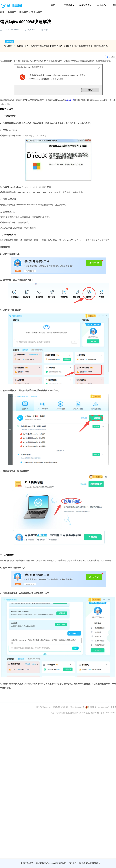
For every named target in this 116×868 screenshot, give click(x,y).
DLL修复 (24, 12)
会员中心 (101, 5)
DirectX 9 (70, 100)
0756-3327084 (111, 713)
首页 (53, 5)
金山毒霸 (9, 863)
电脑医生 (12, 12)
